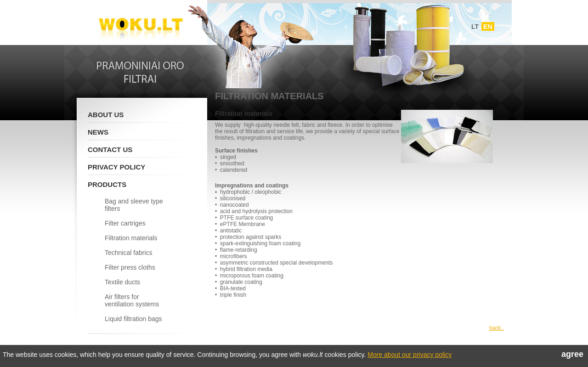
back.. (497, 328)
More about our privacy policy (410, 355)
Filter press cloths (130, 267)
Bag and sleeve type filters (134, 205)
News (98, 132)
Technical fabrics (129, 253)
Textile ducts (122, 282)
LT (475, 27)
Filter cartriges (125, 223)
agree (572, 354)
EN (488, 27)
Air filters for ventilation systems (132, 300)
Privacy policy (116, 167)
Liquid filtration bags (133, 319)
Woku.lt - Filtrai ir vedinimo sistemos (141, 24)
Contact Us (110, 150)
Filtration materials (131, 238)
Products (107, 184)
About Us (106, 115)
